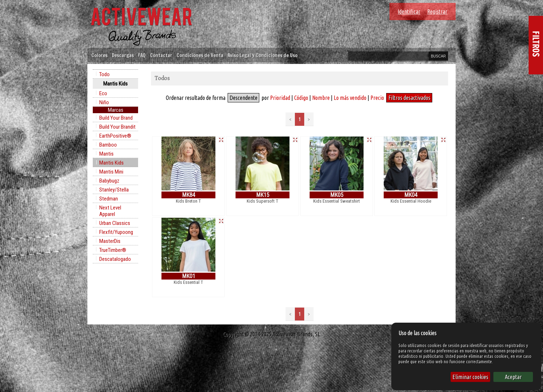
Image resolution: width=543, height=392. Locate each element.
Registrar (437, 11)
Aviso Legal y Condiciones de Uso (263, 55)
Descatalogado (115, 259)
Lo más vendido (350, 98)
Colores (99, 55)
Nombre (321, 98)
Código (301, 98)
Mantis (106, 154)
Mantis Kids (111, 163)
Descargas (123, 55)
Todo (104, 74)
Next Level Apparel (110, 211)
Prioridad (280, 98)
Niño (104, 102)
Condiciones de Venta (200, 55)
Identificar (409, 11)
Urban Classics (115, 223)
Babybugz (109, 181)
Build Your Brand (116, 118)
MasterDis (110, 241)
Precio (377, 98)
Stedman (109, 199)
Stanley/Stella (114, 190)
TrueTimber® (113, 250)
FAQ (142, 55)
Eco (103, 93)
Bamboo (108, 145)
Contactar (161, 55)
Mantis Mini (111, 172)
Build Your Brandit (117, 127)
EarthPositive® (115, 136)
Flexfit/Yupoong (116, 232)
